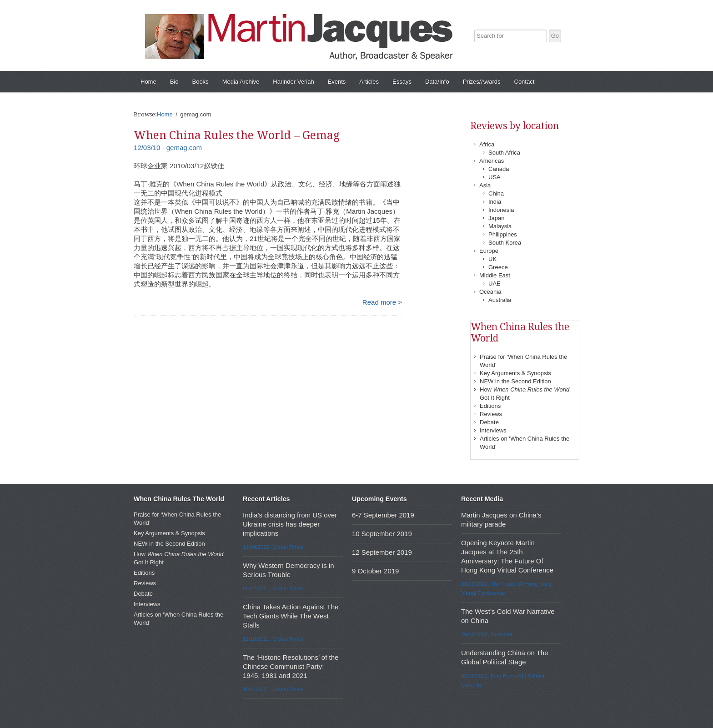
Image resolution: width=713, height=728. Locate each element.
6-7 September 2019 (383, 515)
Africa (487, 144)
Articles (369, 82)
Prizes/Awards (482, 82)
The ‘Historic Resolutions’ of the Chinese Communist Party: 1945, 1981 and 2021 (291, 666)
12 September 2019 (382, 552)
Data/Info (437, 82)
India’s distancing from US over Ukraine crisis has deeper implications (290, 524)
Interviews (493, 430)
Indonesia (501, 210)
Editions (490, 406)
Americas (492, 161)
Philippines (503, 234)
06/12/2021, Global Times (273, 588)
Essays (402, 82)
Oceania (490, 292)
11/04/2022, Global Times (273, 547)
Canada (499, 169)
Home (148, 82)
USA (495, 177)
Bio (174, 82)
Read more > (382, 302)
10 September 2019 (382, 534)
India (495, 202)
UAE (495, 284)
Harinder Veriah (293, 82)
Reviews (491, 414)
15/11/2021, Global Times (273, 689)
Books (200, 82)
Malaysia (500, 226)
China (496, 193)
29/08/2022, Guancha (487, 634)
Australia (500, 300)
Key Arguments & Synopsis (515, 373)
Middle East (495, 275)
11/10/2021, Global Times (273, 639)
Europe (489, 251)
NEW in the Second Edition (515, 381)
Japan (496, 218)
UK (492, 259)
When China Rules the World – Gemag (237, 135)
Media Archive (241, 82)
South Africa (504, 153)
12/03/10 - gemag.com (168, 148)
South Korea (505, 243)
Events (337, 82)
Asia (485, 185)
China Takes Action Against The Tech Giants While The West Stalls (291, 616)
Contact (525, 82)
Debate (489, 422)
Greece (498, 267)
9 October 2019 (375, 571)
